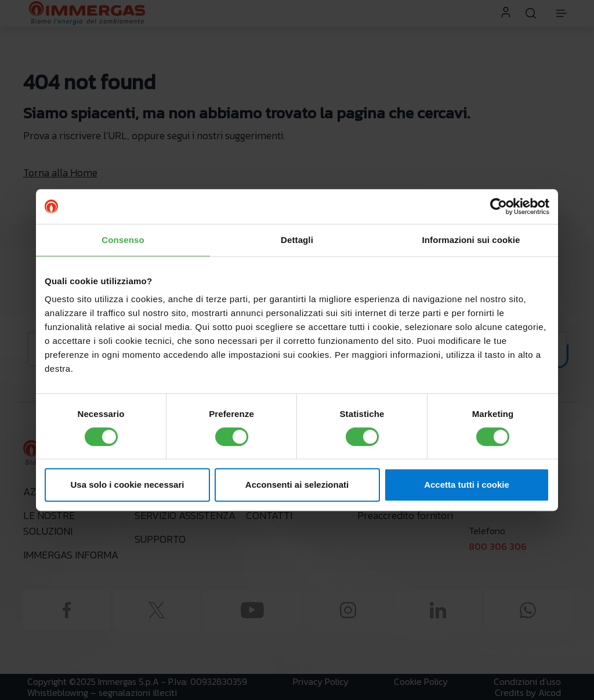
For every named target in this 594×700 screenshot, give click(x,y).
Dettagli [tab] (297, 240)
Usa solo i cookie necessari (128, 485)
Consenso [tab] (123, 240)
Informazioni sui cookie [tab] (471, 240)
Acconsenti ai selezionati (297, 485)
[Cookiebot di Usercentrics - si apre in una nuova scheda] (499, 206)
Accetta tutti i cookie (467, 485)
